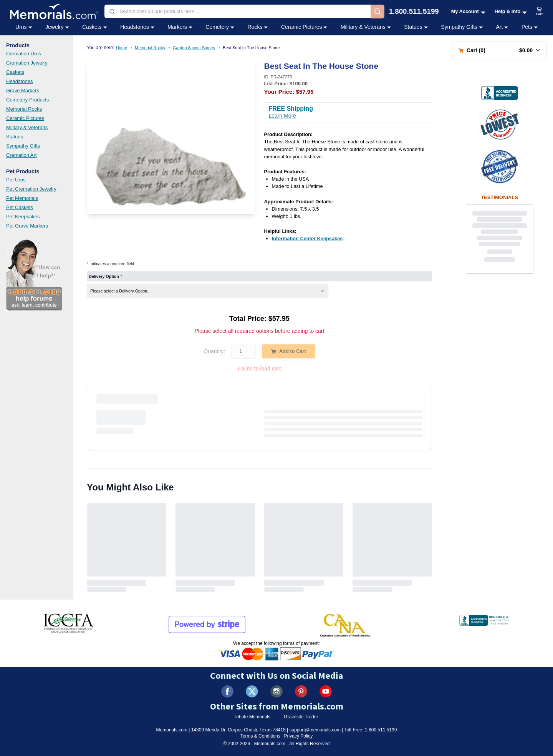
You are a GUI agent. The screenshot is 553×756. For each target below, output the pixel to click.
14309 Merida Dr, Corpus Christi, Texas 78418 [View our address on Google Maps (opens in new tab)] (238, 730)
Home (122, 48)
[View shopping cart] (540, 12)
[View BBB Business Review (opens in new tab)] (499, 93)
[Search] (377, 12)
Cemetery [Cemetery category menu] (220, 27)
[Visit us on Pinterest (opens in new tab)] (301, 691)
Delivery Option (105, 276)
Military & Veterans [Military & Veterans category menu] (366, 27)
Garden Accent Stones (194, 48)
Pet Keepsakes (23, 217)
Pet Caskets (20, 207)
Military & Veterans (27, 127)
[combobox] (238, 11)
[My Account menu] (468, 11)
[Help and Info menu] (511, 11)
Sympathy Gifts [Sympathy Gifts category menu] (462, 27)
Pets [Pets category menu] (530, 27)
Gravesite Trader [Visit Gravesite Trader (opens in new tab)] (301, 717)
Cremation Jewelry (27, 63)
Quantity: (214, 351)
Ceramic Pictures (25, 118)
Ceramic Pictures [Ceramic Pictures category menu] (304, 27)
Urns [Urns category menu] (24, 27)
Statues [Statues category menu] (416, 27)
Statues (15, 137)
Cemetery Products (27, 100)
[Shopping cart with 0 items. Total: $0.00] (499, 50)
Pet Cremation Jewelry (31, 189)
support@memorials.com (315, 730)
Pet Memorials (22, 198)
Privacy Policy (299, 736)
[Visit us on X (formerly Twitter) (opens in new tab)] (252, 691)
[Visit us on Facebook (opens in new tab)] (227, 691)
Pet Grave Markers (27, 226)
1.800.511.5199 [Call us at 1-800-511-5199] (414, 12)
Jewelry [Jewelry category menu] (57, 27)
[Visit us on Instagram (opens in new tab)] (276, 691)
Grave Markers (23, 91)
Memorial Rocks (24, 109)
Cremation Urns (24, 54)
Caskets (15, 72)
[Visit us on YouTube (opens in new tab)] (326, 691)
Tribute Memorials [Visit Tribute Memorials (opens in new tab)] (252, 717)
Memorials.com (172, 730)
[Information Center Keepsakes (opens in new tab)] (307, 238)
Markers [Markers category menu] (180, 27)
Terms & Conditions (260, 736)
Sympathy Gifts (23, 146)
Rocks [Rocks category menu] (257, 27)
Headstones (19, 81)
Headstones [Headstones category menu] (137, 27)
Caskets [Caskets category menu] (95, 27)
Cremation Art (21, 155)
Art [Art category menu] (502, 27)
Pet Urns (16, 180)
